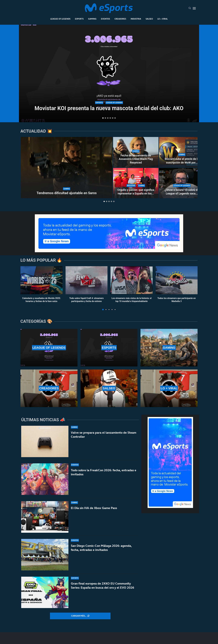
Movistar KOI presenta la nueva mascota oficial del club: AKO (109, 108)
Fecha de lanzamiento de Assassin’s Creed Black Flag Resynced (136, 159)
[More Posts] (80, 616)
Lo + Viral (163, 19)
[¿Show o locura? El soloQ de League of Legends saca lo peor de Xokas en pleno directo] (182, 183)
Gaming (92, 19)
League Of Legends (60, 19)
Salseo (149, 19)
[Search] (190, 8)
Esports (79, 19)
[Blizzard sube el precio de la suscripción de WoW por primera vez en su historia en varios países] (182, 152)
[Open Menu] (194, 8)
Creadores (120, 19)
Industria (136, 19)
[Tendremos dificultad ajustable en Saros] (67, 168)
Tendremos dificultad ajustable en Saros (67, 193)
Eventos (105, 19)
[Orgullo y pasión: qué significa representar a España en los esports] (136, 183)
